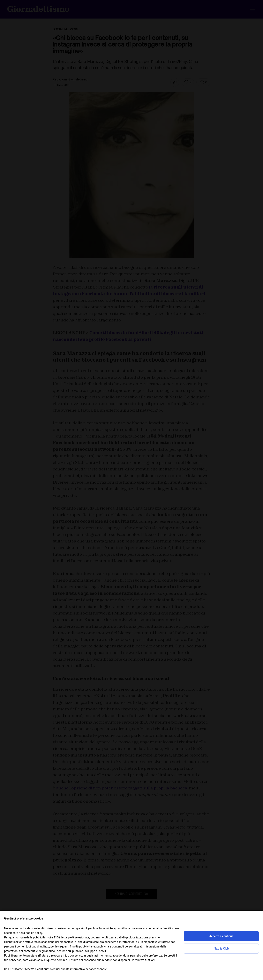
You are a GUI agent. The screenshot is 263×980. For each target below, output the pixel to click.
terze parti (67, 937)
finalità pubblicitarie (82, 946)
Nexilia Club (221, 949)
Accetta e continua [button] (221, 936)
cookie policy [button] (34, 933)
